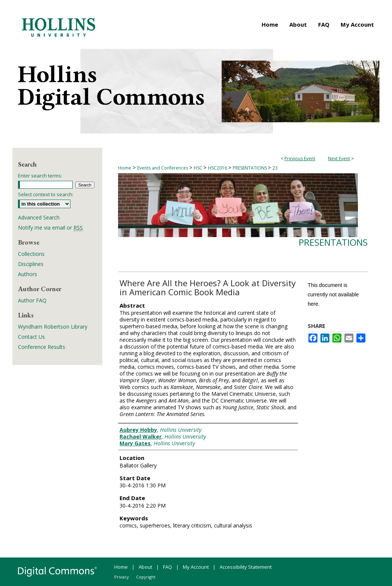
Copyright (146, 577)
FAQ (168, 567)
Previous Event (300, 159)
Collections (31, 254)
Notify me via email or (50, 228)
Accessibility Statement (246, 567)
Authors (28, 274)
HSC (199, 168)
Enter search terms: (40, 176)
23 (275, 168)
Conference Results (42, 347)
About (145, 567)
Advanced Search (39, 217)
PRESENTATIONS (250, 168)
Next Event (339, 159)
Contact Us (31, 337)
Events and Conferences (163, 168)
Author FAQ (32, 300)
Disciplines (31, 264)
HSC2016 (218, 168)
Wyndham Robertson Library (53, 327)
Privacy (122, 577)
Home (125, 168)
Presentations (333, 242)
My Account (196, 567)
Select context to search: (46, 194)
